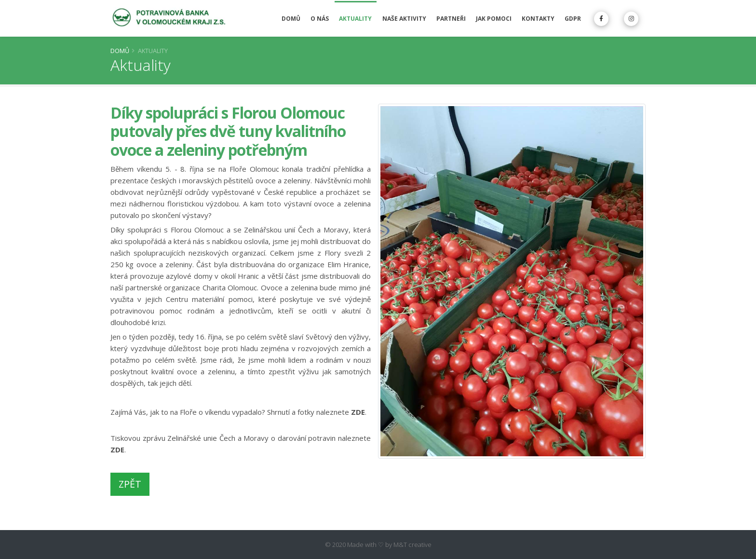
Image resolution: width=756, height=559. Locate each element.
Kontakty (538, 19)
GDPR (573, 19)
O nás (320, 19)
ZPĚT (130, 484)
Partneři (451, 19)
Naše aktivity (404, 19)
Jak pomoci (494, 19)
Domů (291, 19)
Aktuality (355, 19)
